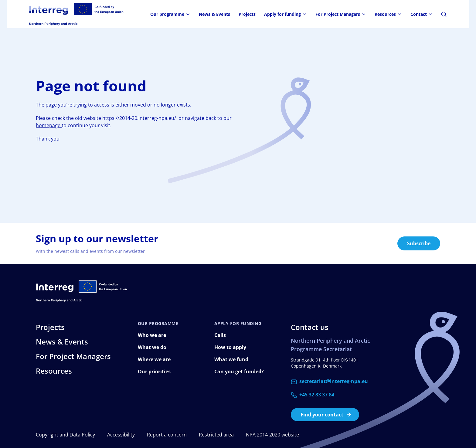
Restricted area (216, 435)
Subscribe (419, 243)
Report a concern (167, 435)
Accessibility (121, 435)
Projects (247, 14)
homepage (49, 125)
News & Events (214, 14)
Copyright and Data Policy (65, 435)
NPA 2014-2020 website (272, 435)
